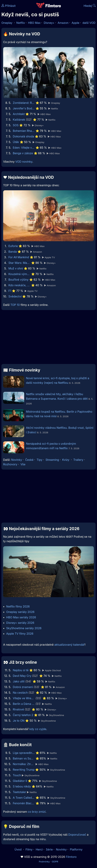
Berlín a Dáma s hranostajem (24, 704)
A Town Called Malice (24, 798)
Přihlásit (9, 6)
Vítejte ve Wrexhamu (24, 698)
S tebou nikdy (22, 786)
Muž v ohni (16, 268)
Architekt (19, 114)
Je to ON (19, 721)
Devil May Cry (22, 676)
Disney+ (49, 23)
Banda (13, 252)
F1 (10, 291)
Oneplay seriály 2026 (20, 612)
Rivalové (18, 709)
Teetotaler (19, 792)
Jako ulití (19, 681)
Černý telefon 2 (23, 715)
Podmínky (44, 862)
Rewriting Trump (24, 770)
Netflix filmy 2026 (18, 606)
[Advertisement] (48, 338)
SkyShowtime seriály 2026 (24, 628)
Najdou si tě (21, 670)
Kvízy (66, 460)
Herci (39, 849)
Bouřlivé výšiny (19, 280)
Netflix (21, 23)
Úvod (18, 849)
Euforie (13, 246)
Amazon (63, 23)
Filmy (29, 849)
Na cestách (20, 693)
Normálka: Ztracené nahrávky (24, 764)
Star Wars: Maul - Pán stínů (19, 263)
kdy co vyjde (38, 729)
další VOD (89, 23)
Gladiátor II (20, 781)
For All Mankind (19, 257)
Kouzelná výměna (19, 274)
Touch (17, 775)
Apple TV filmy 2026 (20, 634)
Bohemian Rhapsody (24, 131)
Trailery (78, 460)
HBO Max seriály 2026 (21, 617)
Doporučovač (77, 835)
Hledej (90, 6)
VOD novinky (24, 162)
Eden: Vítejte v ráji (24, 148)
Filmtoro (71, 857)
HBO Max (34, 23)
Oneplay (7, 23)
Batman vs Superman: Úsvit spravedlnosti (24, 758)
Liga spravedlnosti (24, 753)
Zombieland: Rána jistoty (24, 103)
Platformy (76, 849)
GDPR (55, 862)
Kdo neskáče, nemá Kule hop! (19, 285)
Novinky (17, 460)
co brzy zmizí (37, 812)
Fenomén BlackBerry (24, 803)
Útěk (16, 142)
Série (49, 849)
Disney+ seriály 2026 (20, 623)
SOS (16, 125)
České (29, 460)
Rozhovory (10, 464)
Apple (75, 23)
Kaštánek (19, 120)
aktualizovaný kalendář (70, 645)
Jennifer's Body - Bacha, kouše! (24, 108)
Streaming (52, 460)
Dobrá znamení (23, 687)
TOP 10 (15, 305)
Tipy (40, 460)
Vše (23, 464)
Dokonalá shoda (23, 136)
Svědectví (15, 296)
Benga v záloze (23, 153)
